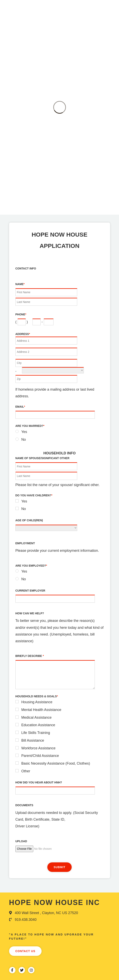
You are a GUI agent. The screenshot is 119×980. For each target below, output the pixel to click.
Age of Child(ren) (29, 520)
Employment (25, 543)
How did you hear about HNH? (39, 782)
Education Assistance (38, 725)
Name (20, 284)
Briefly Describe (30, 656)
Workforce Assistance (39, 748)
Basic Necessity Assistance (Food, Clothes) (56, 763)
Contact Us (25, 951)
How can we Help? (30, 613)
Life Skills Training (36, 733)
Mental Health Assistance (41, 710)
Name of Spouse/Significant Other (42, 458)
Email (20, 407)
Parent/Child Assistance (40, 756)
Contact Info (26, 268)
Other (26, 771)
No (24, 440)
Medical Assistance (37, 717)
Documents (24, 805)
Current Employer (30, 591)
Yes (24, 432)
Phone (21, 314)
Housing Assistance (37, 702)
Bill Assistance (33, 740)
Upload (21, 841)
